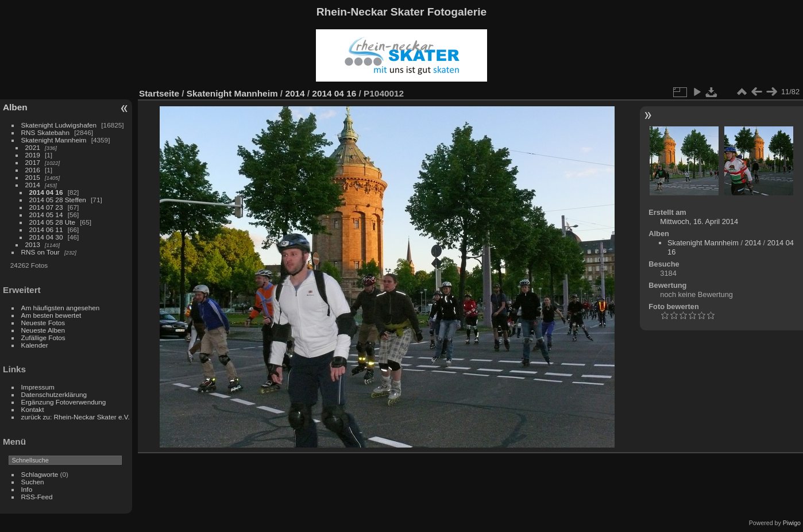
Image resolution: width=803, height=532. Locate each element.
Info (27, 489)
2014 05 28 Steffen (58, 200)
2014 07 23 (46, 207)
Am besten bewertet (51, 315)
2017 (33, 162)
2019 (33, 155)
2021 (33, 147)
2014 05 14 (46, 215)
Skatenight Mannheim (54, 140)
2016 (33, 170)
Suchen (33, 482)
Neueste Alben (43, 330)
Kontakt (33, 409)
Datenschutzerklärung (54, 394)
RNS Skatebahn (45, 132)
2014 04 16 (46, 192)
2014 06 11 (46, 230)
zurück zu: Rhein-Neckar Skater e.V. (76, 417)
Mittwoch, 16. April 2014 (699, 221)
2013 (33, 244)
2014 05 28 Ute (52, 222)
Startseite (159, 93)
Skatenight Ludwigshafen (59, 125)
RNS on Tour (40, 252)
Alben (15, 107)
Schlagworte (40, 474)
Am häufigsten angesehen (61, 308)
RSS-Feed (37, 497)
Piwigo (792, 523)
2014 (33, 185)
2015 (33, 177)
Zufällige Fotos (43, 338)
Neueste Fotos (43, 323)
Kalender (35, 345)
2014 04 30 (46, 237)
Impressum (38, 387)
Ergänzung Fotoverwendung (64, 402)
